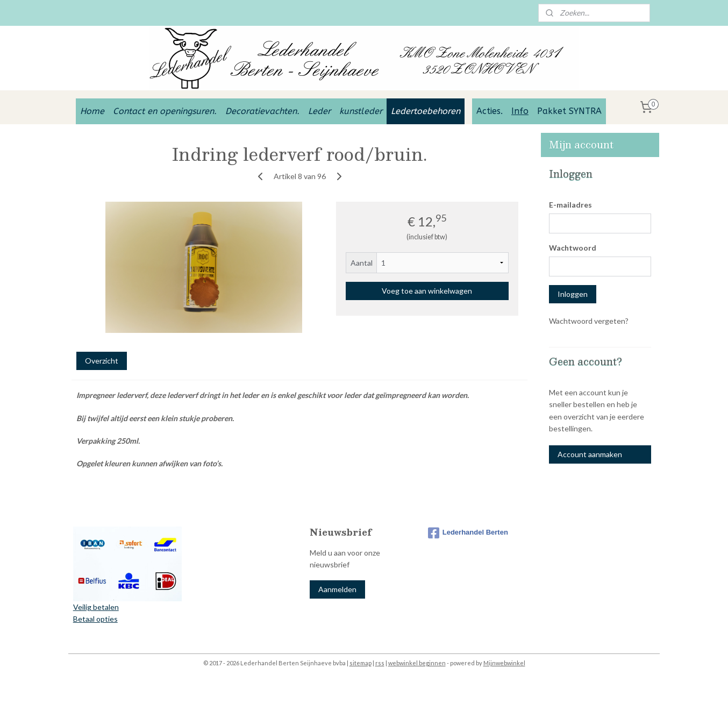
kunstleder (361, 111)
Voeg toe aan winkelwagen (427, 291)
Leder (319, 111)
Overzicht (102, 361)
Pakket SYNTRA (569, 111)
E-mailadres (570, 205)
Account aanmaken (590, 454)
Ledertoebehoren (426, 111)
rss (380, 663)
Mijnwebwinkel (504, 663)
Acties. (490, 111)
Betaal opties (95, 619)
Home (92, 111)
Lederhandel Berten (468, 533)
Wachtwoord (573, 248)
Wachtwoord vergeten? (589, 321)
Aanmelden (337, 589)
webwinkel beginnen (417, 663)
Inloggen (573, 294)
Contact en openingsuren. (165, 111)
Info (520, 111)
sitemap (361, 663)
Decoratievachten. (262, 111)
